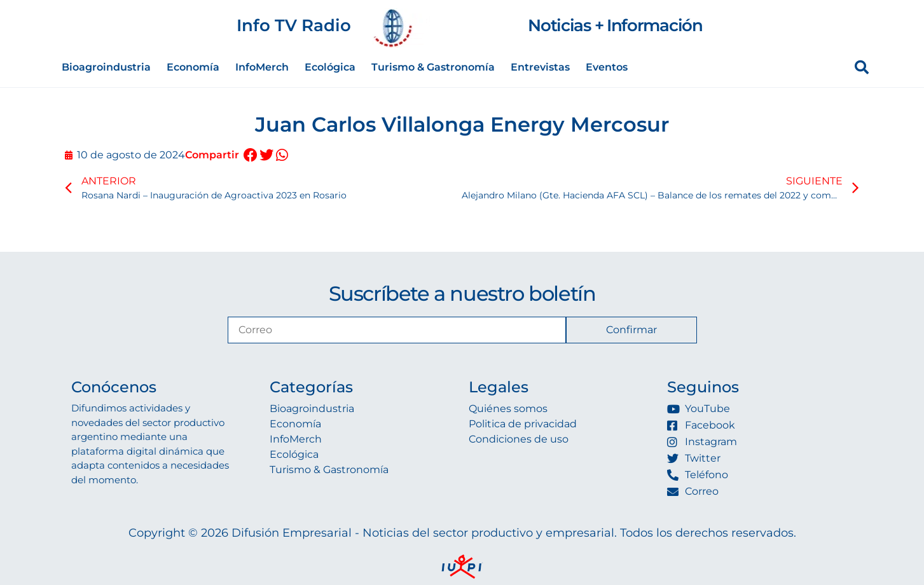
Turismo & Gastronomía (433, 67)
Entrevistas (540, 67)
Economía (193, 67)
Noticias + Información (615, 25)
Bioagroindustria (106, 67)
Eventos (607, 67)
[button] (251, 155)
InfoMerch (262, 67)
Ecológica (330, 67)
